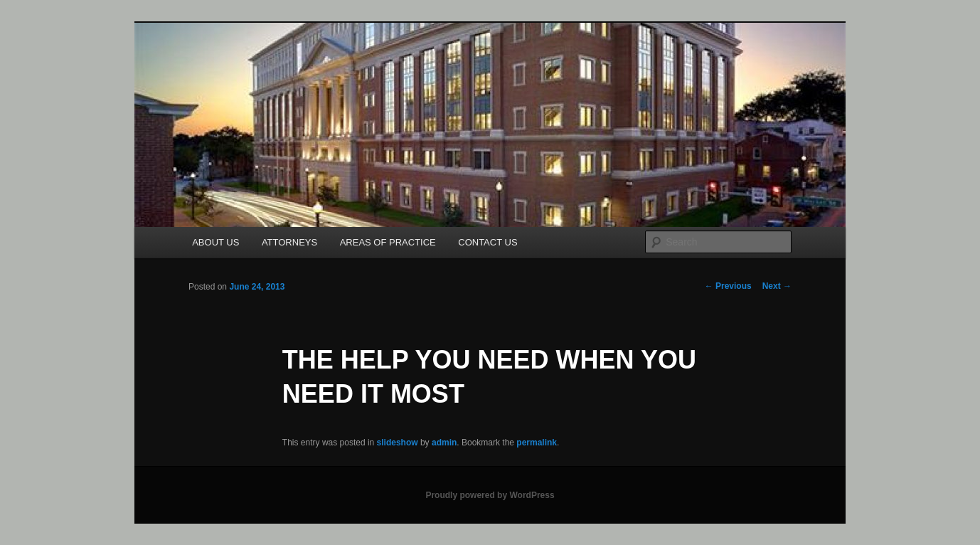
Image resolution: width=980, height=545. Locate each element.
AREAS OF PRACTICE (388, 242)
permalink (537, 443)
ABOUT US (215, 242)
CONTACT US (488, 242)
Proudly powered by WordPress (490, 495)
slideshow (398, 443)
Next (777, 286)
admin (444, 443)
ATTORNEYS (289, 242)
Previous (728, 286)
